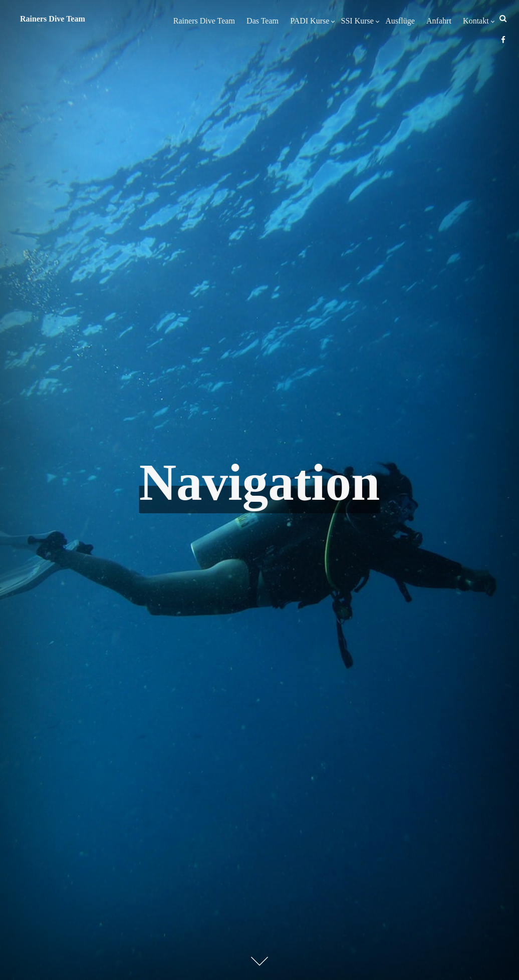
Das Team (263, 21)
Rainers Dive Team (204, 21)
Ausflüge (400, 21)
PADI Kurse (310, 21)
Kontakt (476, 21)
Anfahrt (439, 21)
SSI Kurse (357, 21)
